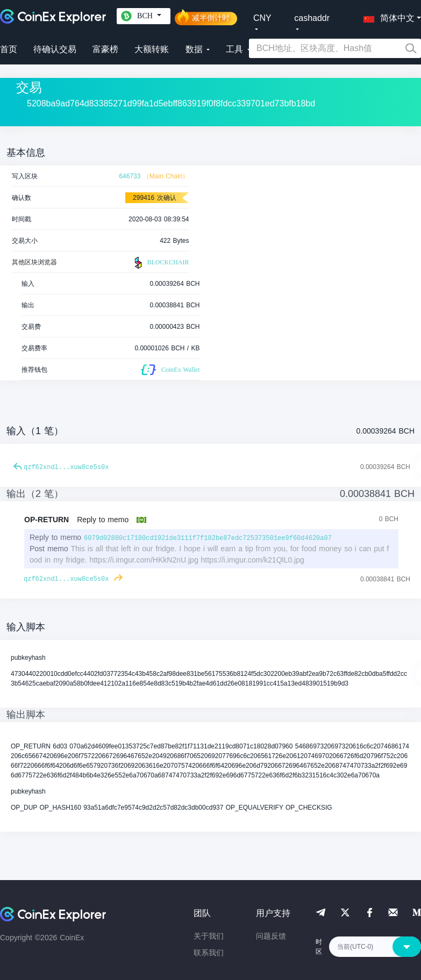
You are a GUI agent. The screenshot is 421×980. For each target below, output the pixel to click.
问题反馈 (271, 936)
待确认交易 (55, 49)
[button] (387, 16)
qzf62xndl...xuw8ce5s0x (66, 467)
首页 (9, 49)
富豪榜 (105, 49)
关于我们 (209, 936)
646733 (130, 176)
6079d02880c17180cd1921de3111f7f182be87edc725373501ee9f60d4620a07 (208, 538)
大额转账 (152, 49)
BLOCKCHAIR (160, 263)
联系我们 (209, 953)
